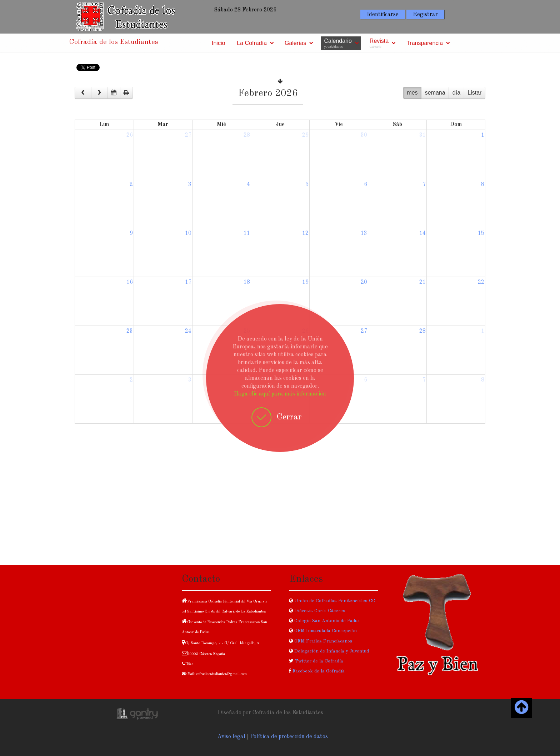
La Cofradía (252, 43)
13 (364, 233)
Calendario (338, 43)
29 (305, 135)
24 (188, 331)
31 (422, 135)
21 (422, 282)
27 (188, 135)
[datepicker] (114, 93)
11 (247, 233)
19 (305, 282)
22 (481, 282)
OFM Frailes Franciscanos (323, 641)
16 (130, 282)
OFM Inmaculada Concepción (326, 631)
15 (481, 233)
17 (188, 282)
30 (364, 135)
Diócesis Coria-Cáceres (320, 611)
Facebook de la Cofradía (319, 671)
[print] (126, 93)
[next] (99, 93)
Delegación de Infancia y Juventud (332, 651)
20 (364, 282)
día (456, 93)
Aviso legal (231, 737)
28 (247, 135)
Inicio (218, 43)
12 (305, 233)
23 (130, 331)
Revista (379, 43)
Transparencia (425, 43)
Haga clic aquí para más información (280, 394)
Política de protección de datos (289, 737)
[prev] (83, 93)
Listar (474, 93)
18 (247, 282)
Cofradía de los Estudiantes (114, 42)
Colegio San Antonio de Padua (327, 621)
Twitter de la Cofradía (319, 661)
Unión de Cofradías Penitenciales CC (334, 601)
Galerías (295, 43)
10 (188, 233)
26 (130, 135)
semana (435, 93)
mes (412, 93)
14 (422, 233)
